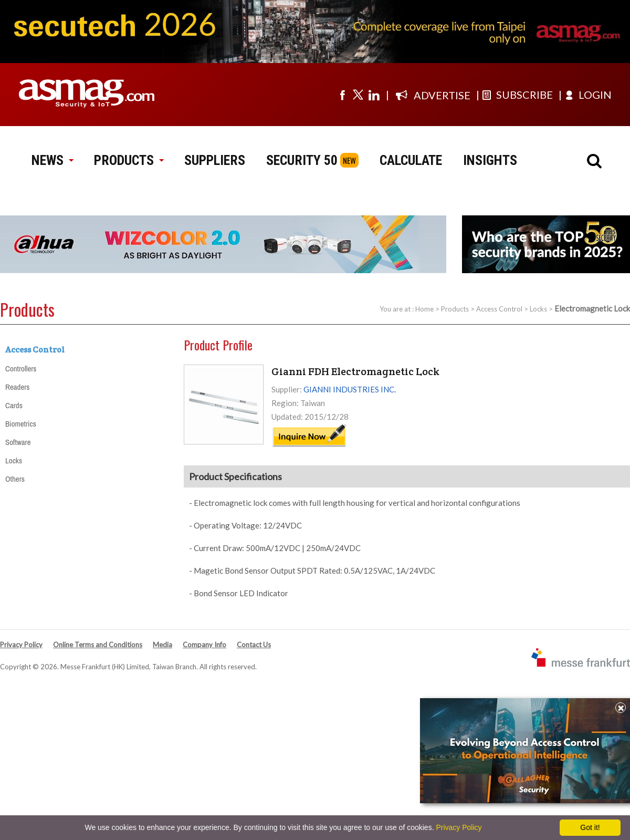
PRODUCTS (129, 160)
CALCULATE (411, 160)
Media (162, 645)
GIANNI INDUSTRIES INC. (350, 389)
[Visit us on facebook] (342, 95)
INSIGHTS (490, 160)
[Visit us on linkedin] (374, 95)
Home (424, 309)
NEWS (52, 160)
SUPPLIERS (215, 160)
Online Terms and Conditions (98, 645)
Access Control (499, 309)
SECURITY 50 (302, 160)
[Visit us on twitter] (358, 95)
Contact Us (254, 645)
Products (455, 309)
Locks (538, 309)
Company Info (204, 645)
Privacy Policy (21, 645)
